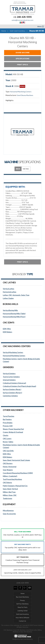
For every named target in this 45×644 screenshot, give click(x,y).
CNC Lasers (7, 439)
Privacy (22, 600)
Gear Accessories (9, 514)
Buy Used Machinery (22, 597)
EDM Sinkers (7, 332)
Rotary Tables (8, 442)
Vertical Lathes (8, 289)
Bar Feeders (7, 419)
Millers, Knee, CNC (10, 495)
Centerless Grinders (10, 396)
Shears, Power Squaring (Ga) (13, 429)
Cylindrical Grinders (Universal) (14, 383)
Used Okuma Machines (25, 95)
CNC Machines (8, 630)
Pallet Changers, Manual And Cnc (15, 486)
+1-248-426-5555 (22, 17)
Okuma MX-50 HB (37, 31)
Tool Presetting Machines (12, 479)
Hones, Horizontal (10, 467)
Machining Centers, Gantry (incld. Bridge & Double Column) (21, 360)
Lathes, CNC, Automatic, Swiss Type (16, 295)
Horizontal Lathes (10, 292)
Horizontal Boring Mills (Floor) (14, 317)
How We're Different (22, 618)
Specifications (22, 59)
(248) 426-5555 (23, 583)
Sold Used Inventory (18, 31)
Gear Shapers (8, 470)
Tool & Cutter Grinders (11, 377)
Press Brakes (8, 423)
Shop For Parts (22, 607)
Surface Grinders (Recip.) (12, 389)
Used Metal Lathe (32, 630)
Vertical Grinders (9, 374)
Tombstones (7, 498)
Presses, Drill (8, 426)
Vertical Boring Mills (10, 310)
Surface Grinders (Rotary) (12, 393)
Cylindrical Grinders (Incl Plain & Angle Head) (19, 386)
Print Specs (22, 65)
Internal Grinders (9, 380)
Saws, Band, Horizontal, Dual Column (16, 460)
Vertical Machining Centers (13, 352)
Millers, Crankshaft (10, 476)
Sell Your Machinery (22, 604)
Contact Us (22, 621)
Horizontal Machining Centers (21, 92)
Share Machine (23, 53)
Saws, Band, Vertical (10, 489)
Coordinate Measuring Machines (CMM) (18, 473)
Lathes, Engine (8, 298)
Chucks (6, 435)
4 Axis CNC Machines (26, 632)
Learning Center (22, 611)
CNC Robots (7, 483)
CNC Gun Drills (8, 451)
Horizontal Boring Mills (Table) (14, 314)
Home (4, 31)
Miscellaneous (8, 511)
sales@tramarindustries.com (23, 20)
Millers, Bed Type (9, 492)
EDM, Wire (7, 329)
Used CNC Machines (19, 630)
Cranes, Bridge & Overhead (13, 432)
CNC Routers (8, 463)
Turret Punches (9, 416)
